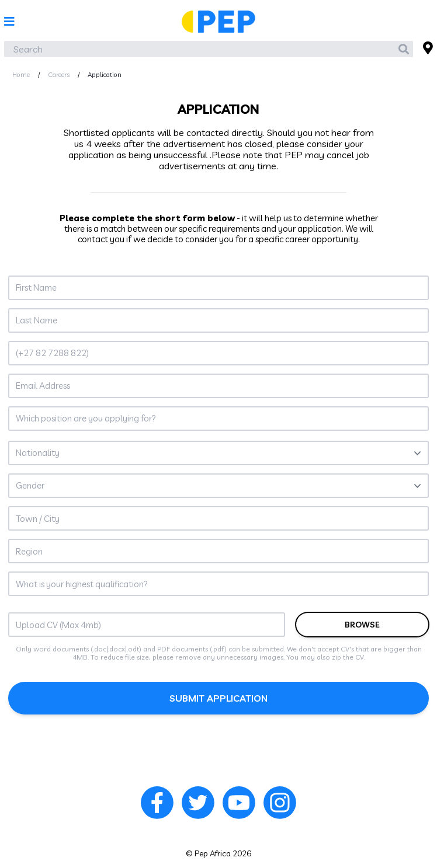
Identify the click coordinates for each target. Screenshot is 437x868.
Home (21, 75)
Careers (59, 75)
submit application (218, 698)
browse (362, 625)
